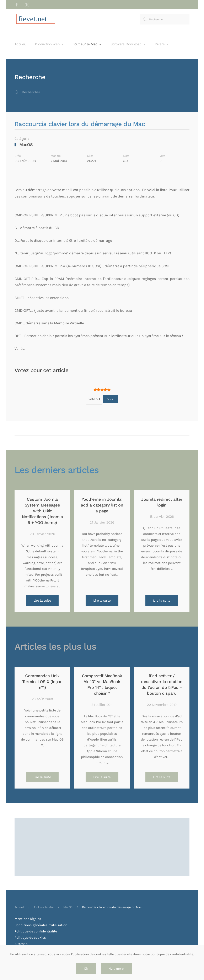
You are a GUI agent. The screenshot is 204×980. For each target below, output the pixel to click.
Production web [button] (49, 44)
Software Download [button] (128, 44)
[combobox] (165, 19)
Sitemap (21, 944)
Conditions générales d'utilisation (41, 925)
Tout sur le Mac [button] (87, 44)
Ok (86, 969)
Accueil (20, 44)
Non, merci (116, 969)
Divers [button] (162, 44)
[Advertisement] (102, 833)
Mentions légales (28, 919)
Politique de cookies (30, 938)
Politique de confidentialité (36, 931)
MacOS (26, 145)
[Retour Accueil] (35, 19)
